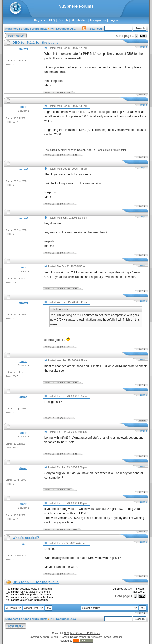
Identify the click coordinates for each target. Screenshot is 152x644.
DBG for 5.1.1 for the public (36, 582)
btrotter (23, 303)
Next (143, 36)
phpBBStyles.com (92, 637)
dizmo (23, 397)
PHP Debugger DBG (63, 29)
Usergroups (98, 20)
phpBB (47, 637)
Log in (114, 20)
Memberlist (79, 20)
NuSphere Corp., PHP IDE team (82, 633)
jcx (23, 544)
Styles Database (113, 637)
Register (40, 20)
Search (63, 20)
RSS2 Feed (92, 29)
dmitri (24, 107)
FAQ (52, 20)
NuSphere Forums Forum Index (26, 29)
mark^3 (24, 49)
